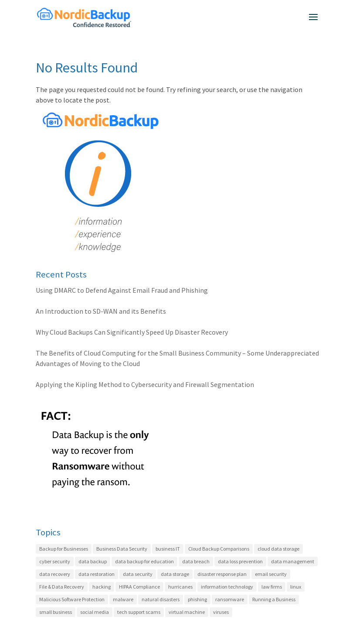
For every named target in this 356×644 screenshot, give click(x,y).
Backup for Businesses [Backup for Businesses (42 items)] (64, 549)
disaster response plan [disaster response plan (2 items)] (222, 574)
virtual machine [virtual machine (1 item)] (187, 612)
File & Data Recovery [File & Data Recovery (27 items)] (62, 587)
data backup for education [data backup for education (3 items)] (144, 561)
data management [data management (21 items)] (293, 561)
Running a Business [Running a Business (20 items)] (274, 599)
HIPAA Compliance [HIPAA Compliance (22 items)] (139, 587)
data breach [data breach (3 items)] (196, 561)
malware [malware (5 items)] (123, 599)
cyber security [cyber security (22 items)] (55, 561)
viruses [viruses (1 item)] (221, 612)
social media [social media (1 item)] (95, 612)
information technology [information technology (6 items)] (227, 587)
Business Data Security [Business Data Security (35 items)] (122, 549)
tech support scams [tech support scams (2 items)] (139, 612)
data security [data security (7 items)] (138, 574)
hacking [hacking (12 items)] (102, 587)
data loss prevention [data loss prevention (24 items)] (240, 561)
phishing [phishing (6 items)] (197, 599)
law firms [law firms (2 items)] (272, 587)
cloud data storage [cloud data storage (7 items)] (278, 549)
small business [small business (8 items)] (56, 612)
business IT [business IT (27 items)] (168, 549)
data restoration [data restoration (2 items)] (97, 574)
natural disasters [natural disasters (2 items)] (161, 599)
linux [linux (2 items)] (296, 587)
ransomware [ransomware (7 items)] (230, 599)
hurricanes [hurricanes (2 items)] (180, 587)
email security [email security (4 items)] (271, 574)
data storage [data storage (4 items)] (175, 574)
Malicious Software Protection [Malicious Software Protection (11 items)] (72, 599)
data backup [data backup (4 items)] (93, 561)
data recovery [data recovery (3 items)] (55, 574)
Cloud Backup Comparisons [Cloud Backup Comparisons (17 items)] (219, 549)
